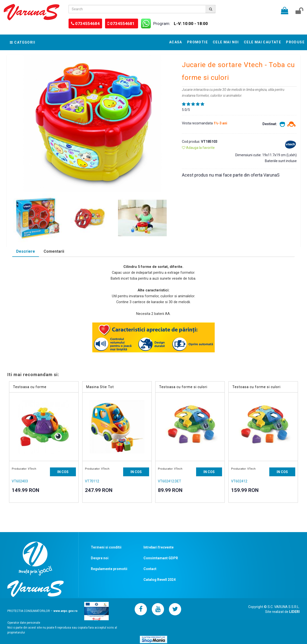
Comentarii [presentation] (54, 251)
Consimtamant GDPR (161, 558)
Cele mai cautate (262, 42)
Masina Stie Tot (100, 387)
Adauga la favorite (198, 148)
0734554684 (87, 24)
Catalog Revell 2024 (159, 580)
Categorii (23, 42)
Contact (150, 569)
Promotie (197, 42)
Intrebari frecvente (159, 547)
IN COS (63, 472)
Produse (295, 42)
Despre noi (100, 558)
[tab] (26, 252)
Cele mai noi (226, 42)
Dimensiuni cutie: (249, 155)
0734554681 (123, 24)
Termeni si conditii (106, 547)
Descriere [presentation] (26, 251)
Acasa (176, 42)
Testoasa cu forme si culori (183, 387)
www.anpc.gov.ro (65, 611)
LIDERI (294, 612)
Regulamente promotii (109, 569)
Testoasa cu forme (30, 387)
